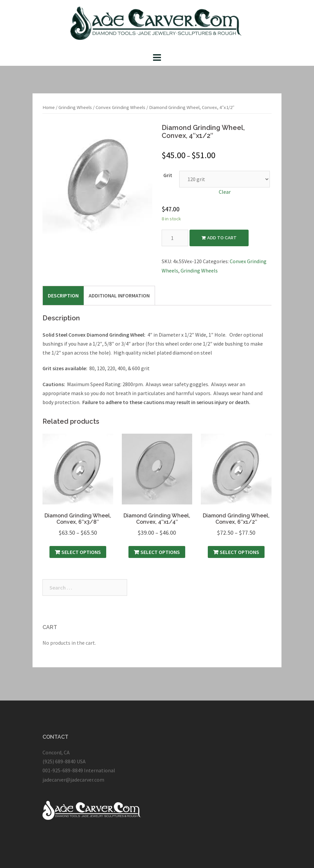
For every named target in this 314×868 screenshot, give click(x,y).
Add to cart (222, 238)
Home (49, 107)
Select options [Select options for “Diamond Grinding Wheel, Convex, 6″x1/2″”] (239, 552)
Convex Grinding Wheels (120, 107)
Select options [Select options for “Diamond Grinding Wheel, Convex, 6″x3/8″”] (81, 552)
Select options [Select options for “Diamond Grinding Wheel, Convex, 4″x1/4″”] (160, 552)
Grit (168, 175)
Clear (225, 192)
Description (63, 295)
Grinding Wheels (75, 107)
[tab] (63, 295)
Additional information (119, 295)
